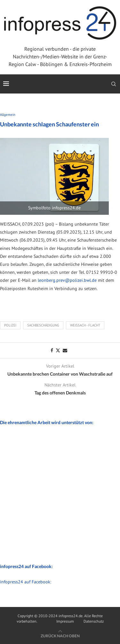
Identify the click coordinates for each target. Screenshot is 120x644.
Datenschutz (94, 621)
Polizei (10, 325)
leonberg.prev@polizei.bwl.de (67, 280)
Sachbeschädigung (43, 325)
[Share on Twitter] (58, 350)
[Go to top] (60, 636)
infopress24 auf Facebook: (26, 582)
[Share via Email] (65, 350)
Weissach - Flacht (85, 325)
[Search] (114, 84)
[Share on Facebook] (52, 350)
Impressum (65, 621)
